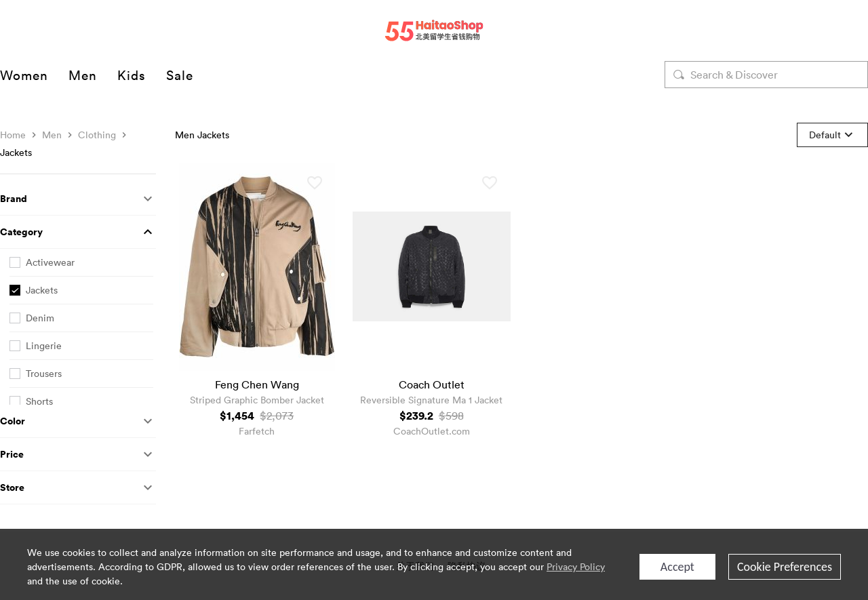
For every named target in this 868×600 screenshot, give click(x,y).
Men (83, 75)
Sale (180, 75)
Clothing (97, 135)
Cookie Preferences (785, 567)
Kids (132, 75)
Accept (677, 567)
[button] (78, 199)
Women (24, 75)
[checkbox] (81, 263)
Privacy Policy (576, 566)
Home (13, 135)
